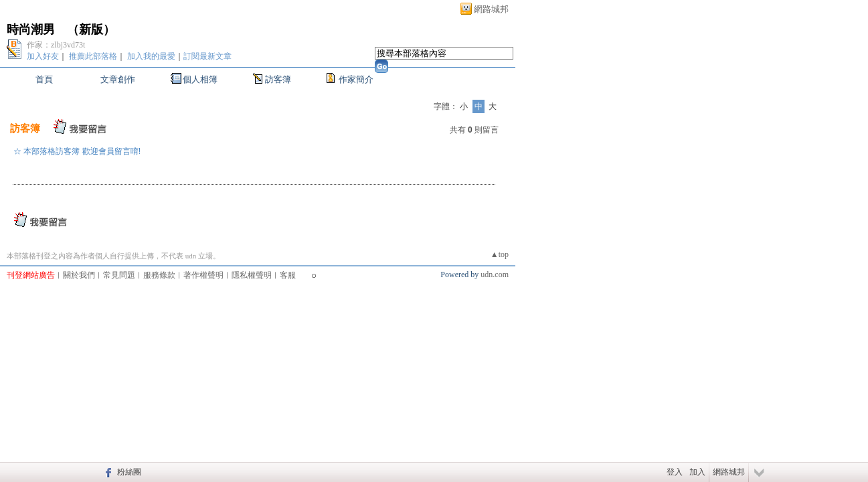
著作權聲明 (203, 275)
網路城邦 (491, 9)
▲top (500, 254)
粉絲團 (129, 472)
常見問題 (119, 275)
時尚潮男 (31, 29)
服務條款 (159, 275)
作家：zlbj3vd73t (56, 45)
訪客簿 (278, 79)
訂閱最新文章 (207, 56)
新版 (91, 29)
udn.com (495, 274)
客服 (288, 275)
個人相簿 (200, 79)
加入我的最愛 (151, 56)
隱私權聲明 (252, 275)
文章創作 (118, 79)
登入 (675, 472)
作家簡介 (356, 79)
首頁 (44, 79)
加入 (697, 472)
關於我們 (79, 275)
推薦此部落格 (93, 56)
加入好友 (43, 56)
